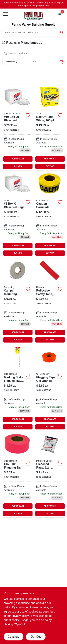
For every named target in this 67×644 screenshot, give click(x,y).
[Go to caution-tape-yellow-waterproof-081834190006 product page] (50, 214)
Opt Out (36, 637)
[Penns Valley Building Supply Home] (34, 16)
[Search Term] (34, 33)
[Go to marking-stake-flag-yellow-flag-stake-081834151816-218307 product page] (18, 388)
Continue (13, 637)
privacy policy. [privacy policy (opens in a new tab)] (20, 616)
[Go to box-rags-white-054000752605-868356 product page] (50, 127)
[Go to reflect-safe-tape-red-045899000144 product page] (50, 301)
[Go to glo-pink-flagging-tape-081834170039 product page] (18, 475)
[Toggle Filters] (62, 62)
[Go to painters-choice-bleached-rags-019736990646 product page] (50, 475)
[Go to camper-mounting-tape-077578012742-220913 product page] (18, 301)
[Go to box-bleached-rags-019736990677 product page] (18, 214)
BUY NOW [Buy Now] (18, 166)
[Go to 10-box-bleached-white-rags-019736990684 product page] (18, 127)
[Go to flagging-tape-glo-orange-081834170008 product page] (50, 388)
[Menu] (6, 14)
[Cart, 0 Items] (60, 14)
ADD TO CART (18, 159)
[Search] (62, 32)
